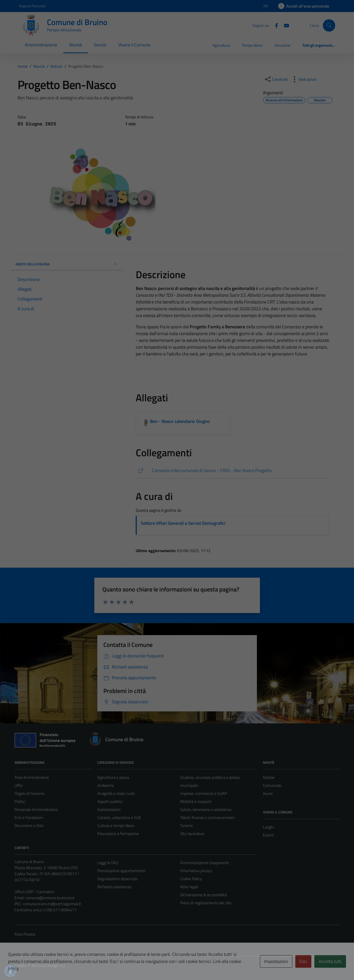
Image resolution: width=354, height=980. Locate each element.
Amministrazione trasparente (204, 863)
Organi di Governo (29, 793)
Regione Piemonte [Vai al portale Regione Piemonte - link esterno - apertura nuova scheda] (32, 6)
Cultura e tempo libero (116, 825)
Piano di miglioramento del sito (206, 903)
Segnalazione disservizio (117, 879)
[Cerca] (329, 25)
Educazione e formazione (118, 834)
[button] (10, 971)
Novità (76, 45)
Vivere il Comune (134, 45)
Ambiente (105, 785)
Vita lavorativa (192, 834)
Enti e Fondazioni (29, 817)
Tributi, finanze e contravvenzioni (207, 817)
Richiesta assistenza (114, 887)
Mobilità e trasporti (196, 801)
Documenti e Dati (29, 825)
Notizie (269, 777)
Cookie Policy (191, 879)
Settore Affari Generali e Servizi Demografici (183, 523)
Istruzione (282, 45)
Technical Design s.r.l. (49, 965)
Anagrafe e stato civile (116, 793)
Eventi (268, 835)
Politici (20, 801)
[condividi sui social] (276, 79)
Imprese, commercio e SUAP (203, 793)
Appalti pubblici (110, 801)
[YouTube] (285, 25)
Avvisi (268, 793)
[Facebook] (274, 25)
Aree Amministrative (32, 777)
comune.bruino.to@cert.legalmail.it (52, 904)
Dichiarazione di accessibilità (203, 895)
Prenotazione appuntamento (121, 871)
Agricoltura (221, 45)
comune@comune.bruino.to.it (50, 898)
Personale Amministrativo (36, 809)
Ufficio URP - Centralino (34, 892)
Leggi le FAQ (108, 863)
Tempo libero (252, 45)
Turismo (186, 825)
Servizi (100, 45)
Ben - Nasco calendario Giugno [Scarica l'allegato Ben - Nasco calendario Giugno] (180, 421)
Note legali (189, 887)
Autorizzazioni (109, 809)
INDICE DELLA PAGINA (67, 264)
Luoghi (268, 827)
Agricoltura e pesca (113, 777)
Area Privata (25, 934)
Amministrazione (41, 45)
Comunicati (272, 785)
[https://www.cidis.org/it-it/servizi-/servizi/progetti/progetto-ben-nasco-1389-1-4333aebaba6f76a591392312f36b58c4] (232, 471)
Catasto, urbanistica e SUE (119, 817)
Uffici (19, 785)
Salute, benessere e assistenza (206, 809)
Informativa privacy (196, 871)
